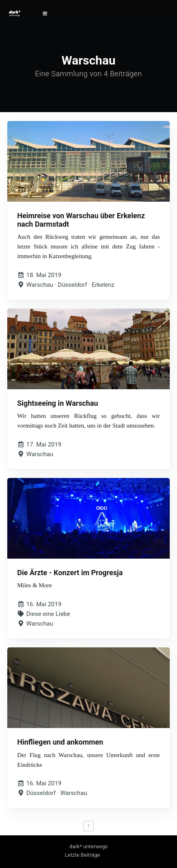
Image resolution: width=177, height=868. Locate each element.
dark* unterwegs (89, 846)
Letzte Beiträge (83, 855)
